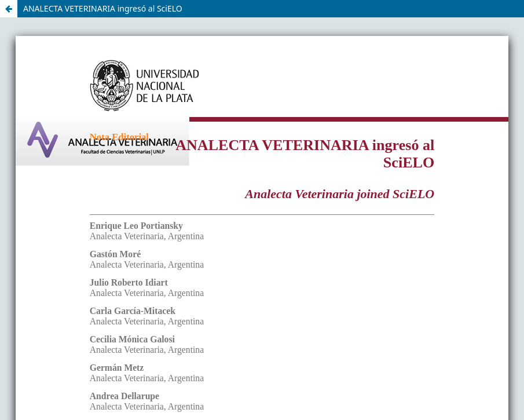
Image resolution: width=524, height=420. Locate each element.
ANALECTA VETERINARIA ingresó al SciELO (103, 8)
